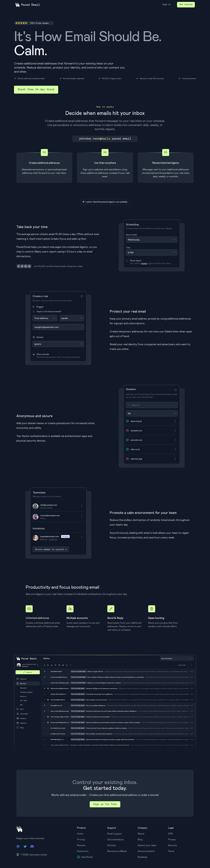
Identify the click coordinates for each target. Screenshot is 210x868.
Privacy (172, 839)
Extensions (83, 851)
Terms (171, 851)
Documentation (116, 839)
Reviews (81, 845)
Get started (186, 5)
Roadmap (142, 857)
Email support (115, 834)
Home (80, 834)
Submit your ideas (147, 845)
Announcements (146, 851)
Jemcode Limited (38, 855)
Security (173, 845)
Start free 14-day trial (36, 90)
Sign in (167, 5)
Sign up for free (105, 804)
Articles (112, 845)
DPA (170, 834)
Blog (140, 839)
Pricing (81, 839)
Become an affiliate (117, 851)
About (141, 834)
